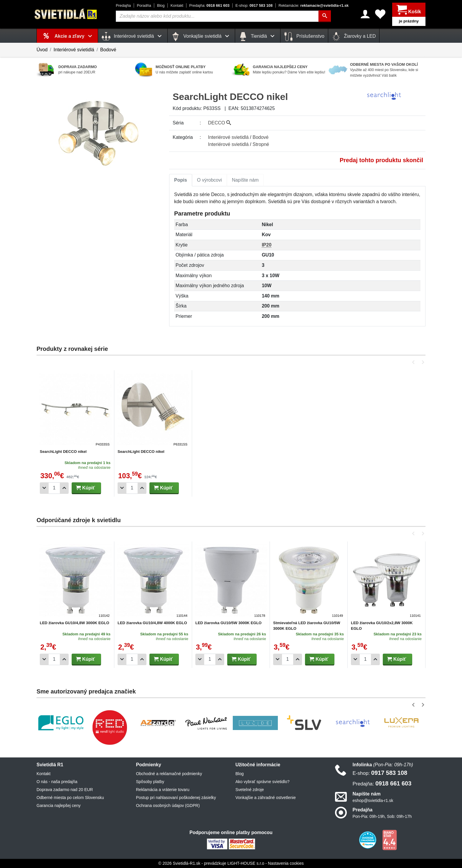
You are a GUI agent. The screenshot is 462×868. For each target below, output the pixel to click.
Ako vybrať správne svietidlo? (262, 782)
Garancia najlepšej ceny (58, 805)
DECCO (220, 123)
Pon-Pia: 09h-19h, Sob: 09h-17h (382, 816)
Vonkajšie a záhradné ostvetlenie (266, 798)
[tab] (181, 180)
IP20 (267, 245)
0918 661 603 (209, 5)
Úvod (42, 50)
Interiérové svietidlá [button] (133, 37)
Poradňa (144, 5)
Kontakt (177, 5)
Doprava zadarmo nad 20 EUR (65, 790)
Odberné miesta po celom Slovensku (70, 798)
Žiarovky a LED (354, 37)
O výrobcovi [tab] (209, 180)
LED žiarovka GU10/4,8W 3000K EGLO (75, 623)
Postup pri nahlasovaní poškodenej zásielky (176, 798)
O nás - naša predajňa (57, 782)
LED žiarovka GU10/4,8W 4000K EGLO (152, 623)
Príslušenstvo (304, 37)
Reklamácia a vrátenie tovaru (163, 790)
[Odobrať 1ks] (44, 488)
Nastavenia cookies (286, 863)
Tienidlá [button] (258, 37)
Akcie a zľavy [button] (74, 36)
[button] (414, 362)
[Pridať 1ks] (64, 488)
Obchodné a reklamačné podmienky (169, 774)
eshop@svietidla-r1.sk (373, 800)
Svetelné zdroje (250, 790)
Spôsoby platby (150, 782)
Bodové (108, 50)
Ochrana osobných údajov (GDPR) (168, 805)
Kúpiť (85, 488)
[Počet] (54, 488)
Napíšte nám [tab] (245, 180)
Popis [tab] (181, 180)
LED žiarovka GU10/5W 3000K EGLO (228, 623)
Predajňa (123, 5)
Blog (161, 5)
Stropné (261, 144)
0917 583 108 (254, 5)
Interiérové (228, 137)
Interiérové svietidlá (74, 50)
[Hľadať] (325, 16)
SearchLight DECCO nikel (63, 452)
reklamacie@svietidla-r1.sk (313, 5)
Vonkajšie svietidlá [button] (201, 37)
